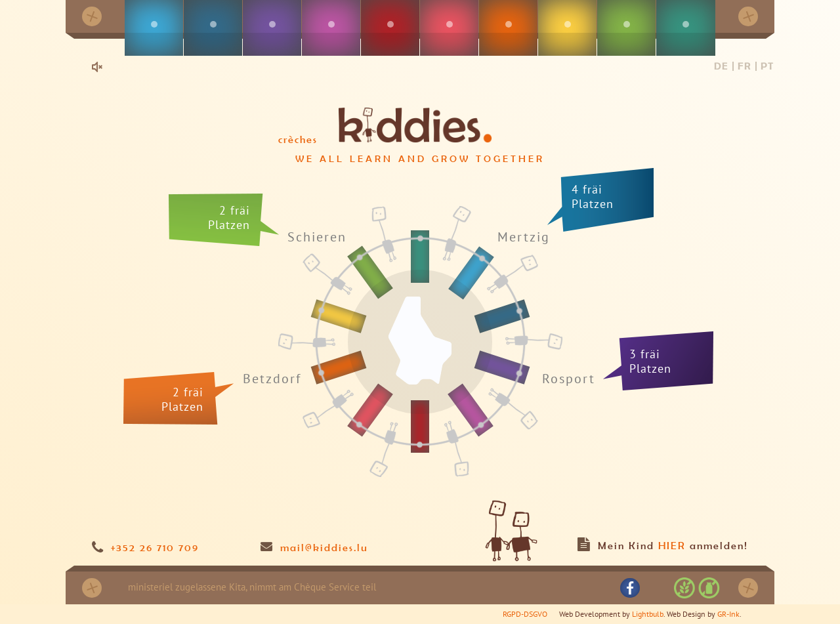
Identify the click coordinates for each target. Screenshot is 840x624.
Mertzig (524, 236)
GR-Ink (728, 614)
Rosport (569, 379)
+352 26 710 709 (155, 547)
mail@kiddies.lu (324, 547)
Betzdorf (272, 379)
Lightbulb (648, 614)
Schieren (317, 237)
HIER (672, 545)
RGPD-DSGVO (525, 614)
